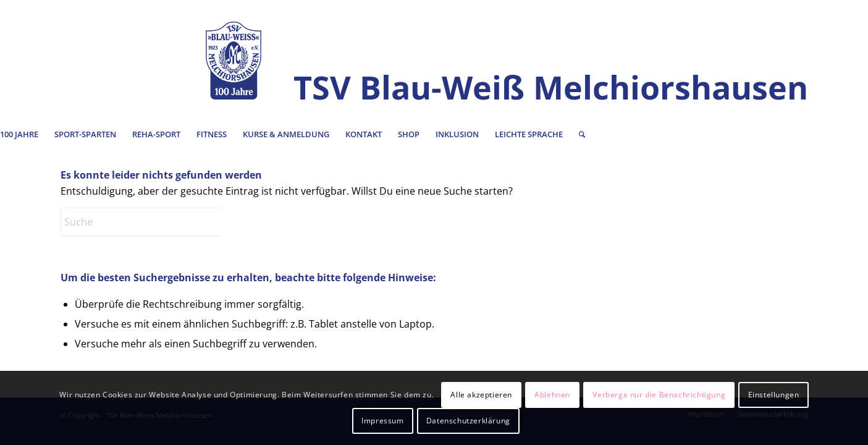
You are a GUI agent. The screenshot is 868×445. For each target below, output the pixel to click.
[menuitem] (85, 134)
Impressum (382, 421)
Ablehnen (552, 395)
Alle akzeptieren (481, 395)
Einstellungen (774, 395)
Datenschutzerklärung (468, 421)
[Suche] (582, 134)
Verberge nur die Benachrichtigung (659, 395)
